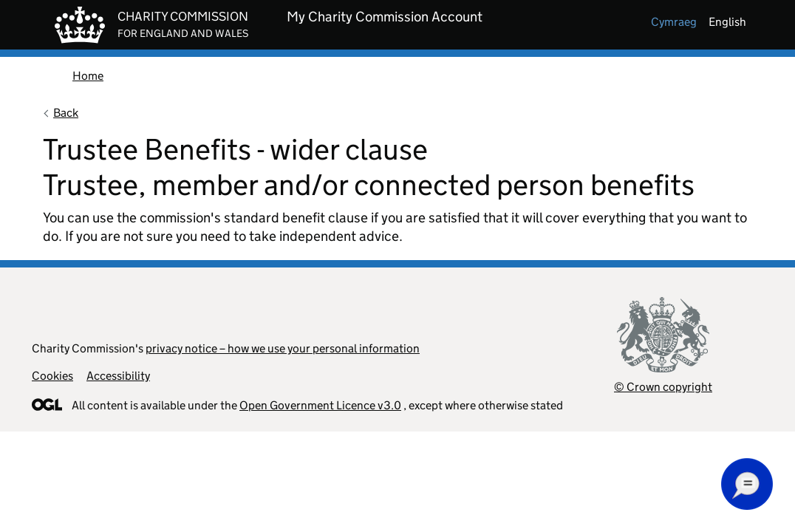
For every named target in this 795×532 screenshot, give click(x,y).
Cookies (52, 376)
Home (88, 76)
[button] (747, 484)
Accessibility (118, 376)
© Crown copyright (663, 387)
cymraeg (674, 22)
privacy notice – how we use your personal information (283, 348)
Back (66, 113)
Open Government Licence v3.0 (320, 405)
